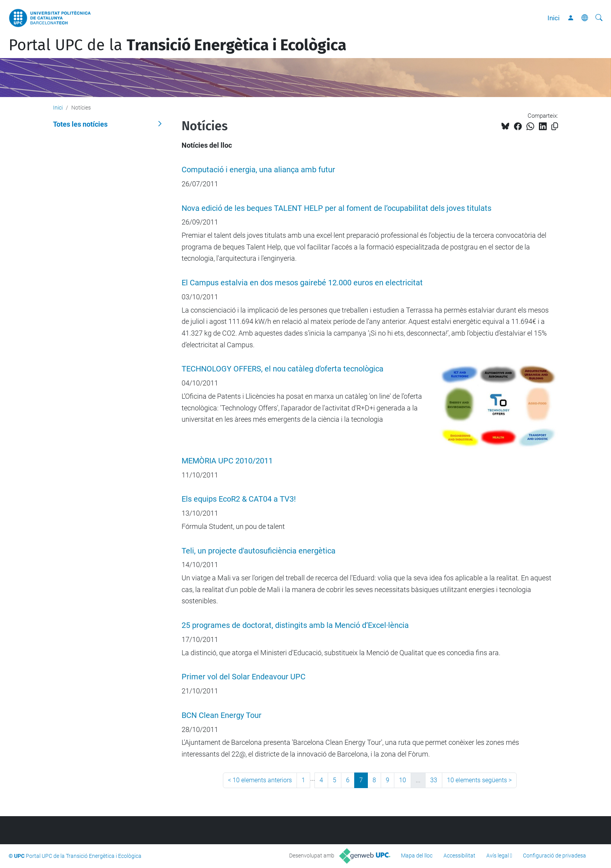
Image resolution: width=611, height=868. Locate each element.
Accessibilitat (459, 856)
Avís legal (498, 856)
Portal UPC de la (177, 45)
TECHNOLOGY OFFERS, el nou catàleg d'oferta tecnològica (283, 369)
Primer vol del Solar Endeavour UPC (244, 677)
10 (403, 780)
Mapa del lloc (417, 856)
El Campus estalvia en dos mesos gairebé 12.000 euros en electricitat (302, 283)
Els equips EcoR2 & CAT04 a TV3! (239, 499)
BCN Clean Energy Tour (222, 715)
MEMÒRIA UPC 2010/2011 (227, 461)
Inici (554, 18)
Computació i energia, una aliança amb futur (258, 170)
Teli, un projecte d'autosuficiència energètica (259, 551)
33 (434, 780)
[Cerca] (599, 18)
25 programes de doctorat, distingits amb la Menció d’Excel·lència (295, 625)
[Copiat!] (555, 126)
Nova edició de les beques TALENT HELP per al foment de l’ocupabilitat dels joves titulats (336, 208)
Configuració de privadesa (554, 856)
